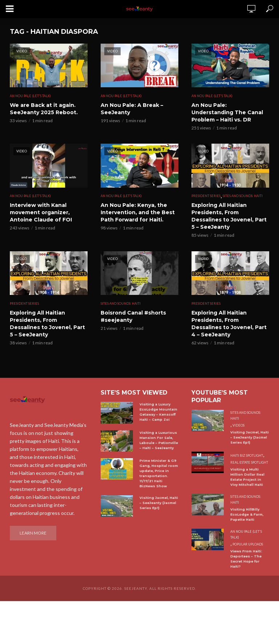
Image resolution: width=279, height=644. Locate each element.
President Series (206, 196)
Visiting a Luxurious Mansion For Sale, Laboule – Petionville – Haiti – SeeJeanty (159, 440)
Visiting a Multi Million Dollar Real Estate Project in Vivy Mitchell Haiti (247, 477)
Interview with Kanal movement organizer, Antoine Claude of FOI (41, 212)
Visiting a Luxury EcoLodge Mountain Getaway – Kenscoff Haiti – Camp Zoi (158, 412)
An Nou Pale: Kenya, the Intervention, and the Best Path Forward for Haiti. (138, 212)
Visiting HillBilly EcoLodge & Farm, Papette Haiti (247, 514)
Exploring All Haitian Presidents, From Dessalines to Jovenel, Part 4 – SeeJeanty (229, 324)
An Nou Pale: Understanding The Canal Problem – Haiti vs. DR (227, 112)
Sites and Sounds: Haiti (243, 196)
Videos (238, 425)
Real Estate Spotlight (249, 462)
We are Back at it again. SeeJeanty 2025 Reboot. (44, 109)
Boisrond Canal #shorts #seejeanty (133, 316)
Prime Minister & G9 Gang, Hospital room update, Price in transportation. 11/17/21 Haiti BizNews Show (159, 473)
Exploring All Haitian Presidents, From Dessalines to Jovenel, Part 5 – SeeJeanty (229, 216)
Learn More (33, 533)
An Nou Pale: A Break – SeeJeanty (132, 109)
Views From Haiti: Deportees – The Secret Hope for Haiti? (246, 559)
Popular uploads (248, 544)
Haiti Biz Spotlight (247, 455)
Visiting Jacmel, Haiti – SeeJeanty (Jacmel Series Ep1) (159, 503)
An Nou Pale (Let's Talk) (30, 96)
